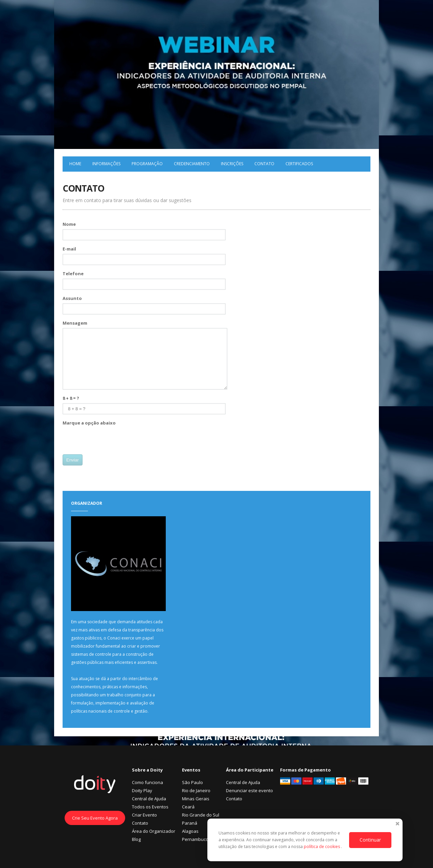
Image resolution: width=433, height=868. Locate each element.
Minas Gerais (196, 799)
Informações (106, 164)
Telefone (73, 274)
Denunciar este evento (249, 790)
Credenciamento (192, 164)
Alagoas (190, 831)
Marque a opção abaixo (89, 423)
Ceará (188, 807)
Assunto (72, 298)
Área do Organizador (154, 831)
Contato (264, 164)
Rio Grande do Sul (201, 815)
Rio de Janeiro (196, 790)
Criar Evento (144, 815)
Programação (147, 164)
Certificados (299, 164)
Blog (136, 839)
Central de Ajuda (149, 799)
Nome (69, 224)
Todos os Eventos (150, 807)
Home (75, 164)
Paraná (190, 823)
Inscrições (232, 164)
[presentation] (114, 441)
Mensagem (75, 323)
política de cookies (322, 847)
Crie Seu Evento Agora (95, 818)
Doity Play (142, 790)
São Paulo (192, 782)
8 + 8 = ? (71, 398)
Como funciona (147, 782)
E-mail (69, 249)
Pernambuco (195, 839)
